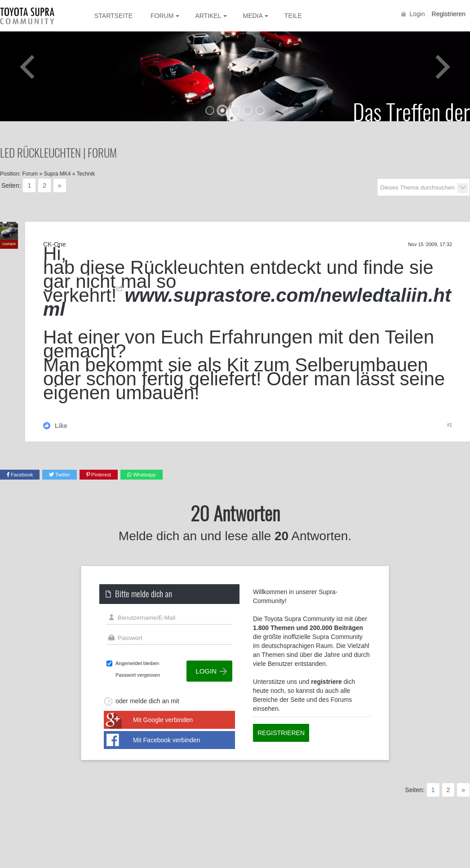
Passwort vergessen (138, 675)
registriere (326, 682)
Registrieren (449, 14)
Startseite (113, 16)
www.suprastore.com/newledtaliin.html (247, 302)
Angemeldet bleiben (137, 663)
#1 (450, 425)
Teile (293, 16)
